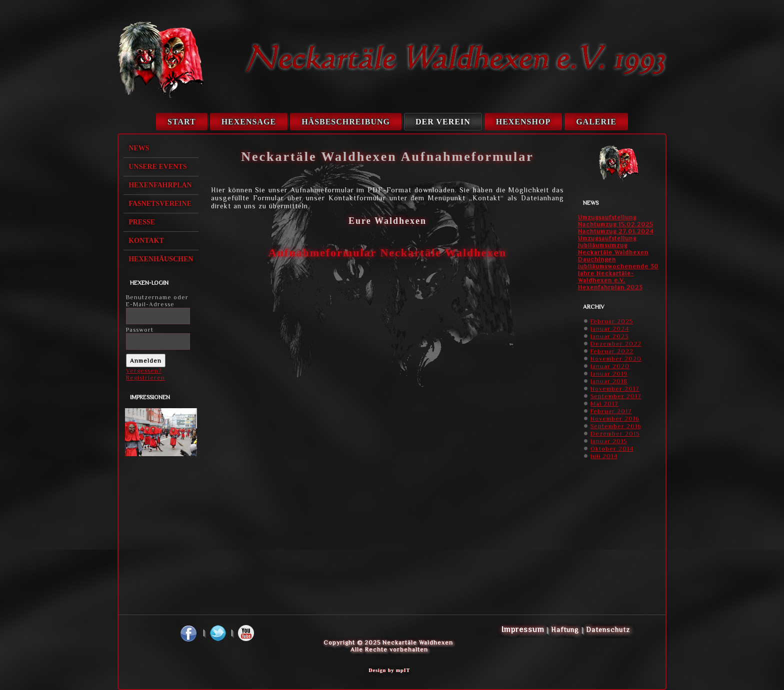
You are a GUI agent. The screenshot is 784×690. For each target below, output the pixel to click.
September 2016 (616, 426)
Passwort (140, 330)
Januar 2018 (609, 381)
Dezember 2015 (615, 434)
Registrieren (145, 378)
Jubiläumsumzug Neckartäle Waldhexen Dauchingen (613, 252)
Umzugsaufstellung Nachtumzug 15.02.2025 (615, 221)
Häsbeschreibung (346, 122)
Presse (142, 222)
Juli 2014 (604, 456)
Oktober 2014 (612, 449)
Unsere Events (157, 167)
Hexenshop (523, 122)
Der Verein (443, 122)
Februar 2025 (612, 321)
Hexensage (249, 122)
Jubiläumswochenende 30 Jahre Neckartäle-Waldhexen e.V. (618, 273)
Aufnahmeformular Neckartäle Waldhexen (388, 253)
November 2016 (615, 419)
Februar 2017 (611, 411)
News (139, 148)
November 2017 (615, 389)
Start (182, 122)
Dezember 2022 (616, 344)
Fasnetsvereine (160, 204)
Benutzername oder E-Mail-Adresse (157, 301)
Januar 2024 (610, 329)
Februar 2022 (612, 351)
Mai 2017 (604, 404)
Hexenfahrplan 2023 (610, 287)
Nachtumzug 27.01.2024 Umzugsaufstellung (616, 235)
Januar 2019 (609, 374)
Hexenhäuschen (161, 259)
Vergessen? (144, 371)
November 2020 (616, 359)
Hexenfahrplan (160, 185)
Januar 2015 (609, 441)
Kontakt (146, 241)
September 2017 (616, 396)
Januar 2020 (610, 366)
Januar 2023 (609, 336)
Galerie (596, 122)
